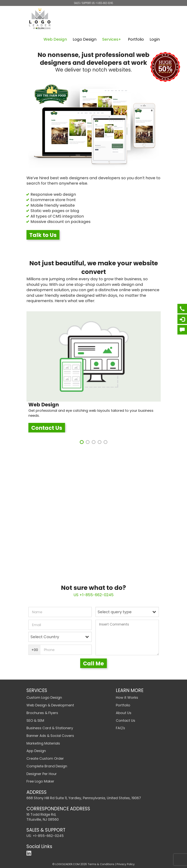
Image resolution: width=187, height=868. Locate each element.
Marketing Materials (43, 743)
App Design (36, 751)
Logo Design (85, 39)
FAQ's (120, 728)
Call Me (93, 664)
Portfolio (136, 39)
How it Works (127, 697)
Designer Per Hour (42, 774)
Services (110, 39)
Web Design (55, 39)
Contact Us (47, 428)
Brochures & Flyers (42, 713)
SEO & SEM (35, 720)
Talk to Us (43, 235)
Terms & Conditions (101, 864)
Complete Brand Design (47, 766)
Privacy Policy (126, 864)
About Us (124, 713)
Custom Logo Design (44, 697)
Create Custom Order (45, 758)
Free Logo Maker (40, 781)
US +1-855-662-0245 (94, 595)
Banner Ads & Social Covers (50, 736)
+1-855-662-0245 (104, 3)
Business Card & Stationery (50, 728)
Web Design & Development (50, 705)
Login (155, 39)
